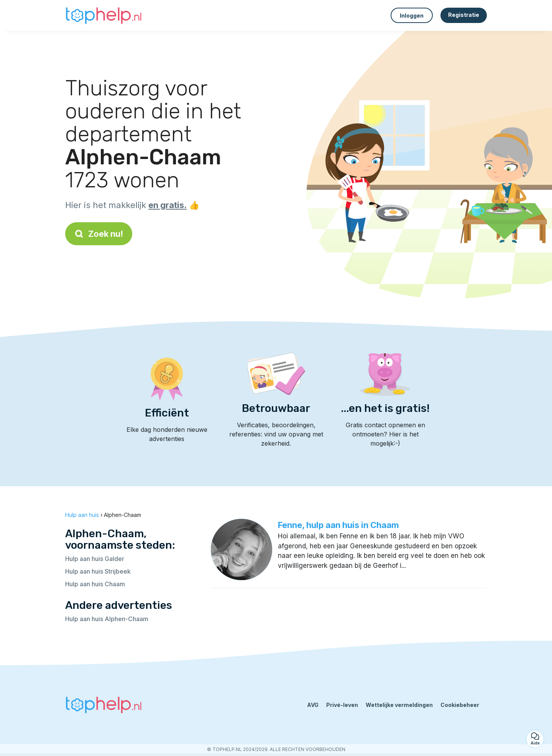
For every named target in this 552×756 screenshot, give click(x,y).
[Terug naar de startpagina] (103, 15)
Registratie (464, 15)
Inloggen (412, 16)
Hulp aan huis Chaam (95, 584)
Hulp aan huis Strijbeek (98, 571)
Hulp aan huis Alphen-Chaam (107, 619)
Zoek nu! (99, 234)
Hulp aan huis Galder (95, 559)
